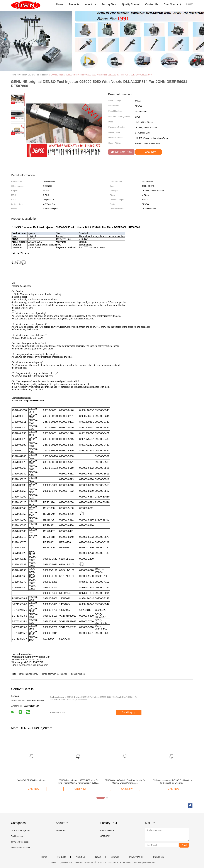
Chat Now (169, 4)
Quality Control (131, 4)
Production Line (107, 830)
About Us (90, 4)
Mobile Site (159, 857)
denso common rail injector (54, 674)
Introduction (61, 830)
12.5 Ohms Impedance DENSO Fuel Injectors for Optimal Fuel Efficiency (172, 782)
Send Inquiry (129, 712)
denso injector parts (28, 674)
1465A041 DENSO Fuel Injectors (32, 780)
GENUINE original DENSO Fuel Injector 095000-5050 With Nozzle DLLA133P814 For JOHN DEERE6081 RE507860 (100, 75)
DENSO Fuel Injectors (21, 830)
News (98, 857)
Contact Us (152, 4)
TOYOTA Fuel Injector (21, 842)
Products (74, 4)
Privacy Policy (136, 857)
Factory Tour (109, 4)
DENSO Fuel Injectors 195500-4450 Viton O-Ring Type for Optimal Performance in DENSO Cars (78, 782)
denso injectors (78, 674)
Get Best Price (121, 152)
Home (60, 4)
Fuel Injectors (17, 836)
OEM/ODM (105, 836)
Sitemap (115, 857)
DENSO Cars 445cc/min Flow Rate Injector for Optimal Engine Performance (125, 782)
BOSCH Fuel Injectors (21, 848)
